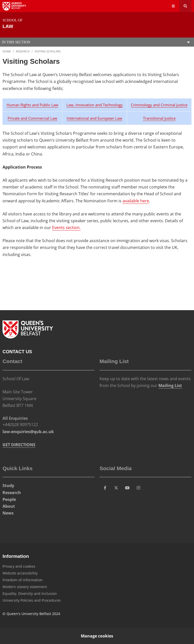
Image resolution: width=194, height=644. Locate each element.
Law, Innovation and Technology (95, 105)
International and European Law (94, 118)
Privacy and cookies (19, 566)
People (9, 499)
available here (136, 201)
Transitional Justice (159, 118)
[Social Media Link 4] (138, 488)
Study (8, 486)
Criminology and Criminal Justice (159, 105)
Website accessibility (20, 573)
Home (7, 51)
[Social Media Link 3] (127, 488)
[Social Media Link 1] (105, 488)
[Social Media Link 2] (116, 488)
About (9, 506)
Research (23, 51)
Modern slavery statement (25, 587)
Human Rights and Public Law (32, 105)
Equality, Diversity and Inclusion (30, 593)
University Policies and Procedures (32, 600)
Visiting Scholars (48, 51)
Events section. (66, 228)
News (8, 513)
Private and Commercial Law (32, 118)
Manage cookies (97, 636)
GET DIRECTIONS (19, 445)
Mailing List (170, 385)
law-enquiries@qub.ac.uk (28, 432)
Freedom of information (23, 580)
